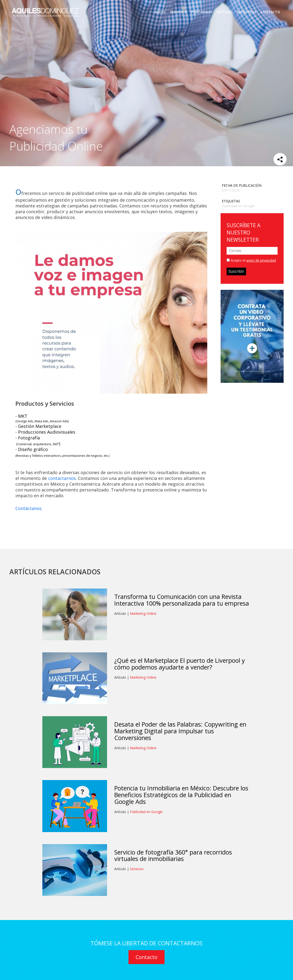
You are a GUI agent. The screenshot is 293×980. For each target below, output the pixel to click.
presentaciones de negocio (82, 456)
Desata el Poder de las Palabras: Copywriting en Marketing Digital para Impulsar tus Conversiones (180, 731)
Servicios (137, 869)
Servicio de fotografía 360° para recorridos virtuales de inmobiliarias (173, 855)
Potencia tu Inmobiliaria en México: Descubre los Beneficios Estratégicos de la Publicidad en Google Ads (181, 795)
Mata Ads (41, 421)
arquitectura (42, 444)
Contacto (146, 957)
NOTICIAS (225, 12)
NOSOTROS (247, 12)
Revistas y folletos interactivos (39, 456)
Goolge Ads (25, 421)
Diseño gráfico (33, 449)
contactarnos (62, 478)
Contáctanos (29, 508)
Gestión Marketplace (40, 426)
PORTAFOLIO (202, 12)
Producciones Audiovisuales (47, 432)
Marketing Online (143, 613)
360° (56, 444)
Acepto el (251, 260)
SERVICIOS (178, 12)
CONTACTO (270, 12)
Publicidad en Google (238, 206)
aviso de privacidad (261, 260)
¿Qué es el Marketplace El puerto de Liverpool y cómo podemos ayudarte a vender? (180, 664)
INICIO (160, 12)
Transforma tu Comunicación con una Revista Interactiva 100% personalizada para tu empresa (182, 600)
